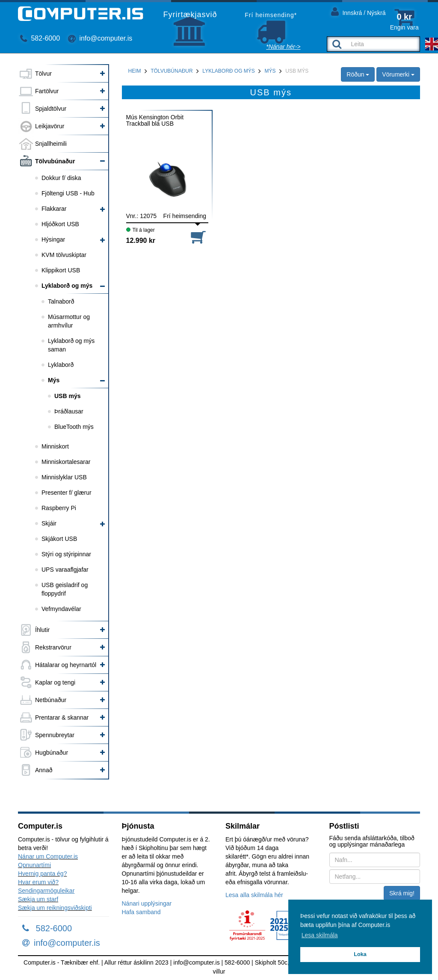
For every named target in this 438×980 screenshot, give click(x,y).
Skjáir (49, 523)
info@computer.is (100, 38)
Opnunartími (34, 865)
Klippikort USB (61, 270)
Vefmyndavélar (61, 609)
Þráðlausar (69, 411)
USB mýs (67, 396)
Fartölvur (47, 91)
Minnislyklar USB (64, 477)
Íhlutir (42, 630)
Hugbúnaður (52, 753)
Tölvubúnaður (55, 161)
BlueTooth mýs (74, 427)
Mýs (54, 380)
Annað (44, 770)
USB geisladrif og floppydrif (65, 589)
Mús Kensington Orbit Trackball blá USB (155, 121)
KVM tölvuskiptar (64, 255)
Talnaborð (61, 301)
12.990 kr (141, 241)
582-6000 (40, 38)
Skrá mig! (402, 893)
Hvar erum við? (38, 882)
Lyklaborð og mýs (67, 286)
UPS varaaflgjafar (65, 570)
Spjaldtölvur (51, 109)
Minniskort (55, 446)
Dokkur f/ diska (61, 178)
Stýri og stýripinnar (66, 554)
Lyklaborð (61, 365)
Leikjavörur (50, 126)
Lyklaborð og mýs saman (71, 345)
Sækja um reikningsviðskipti (55, 908)
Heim (135, 71)
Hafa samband (141, 912)
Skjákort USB (59, 539)
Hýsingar (53, 239)
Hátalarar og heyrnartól (66, 665)
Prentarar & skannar (62, 717)
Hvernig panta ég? (42, 874)
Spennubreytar (55, 735)
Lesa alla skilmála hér (254, 895)
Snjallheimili (51, 144)
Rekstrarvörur (53, 647)
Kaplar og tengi (55, 682)
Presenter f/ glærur (67, 493)
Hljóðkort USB (60, 224)
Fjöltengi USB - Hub (68, 193)
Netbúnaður (51, 700)
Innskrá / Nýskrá (358, 11)
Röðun (358, 74)
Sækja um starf (38, 899)
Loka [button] (360, 954)
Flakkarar (54, 209)
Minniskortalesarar (66, 462)
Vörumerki (398, 74)
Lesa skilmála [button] (320, 935)
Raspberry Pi (59, 508)
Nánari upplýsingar (147, 903)
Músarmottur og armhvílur (69, 321)
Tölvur (43, 74)
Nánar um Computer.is (48, 856)
